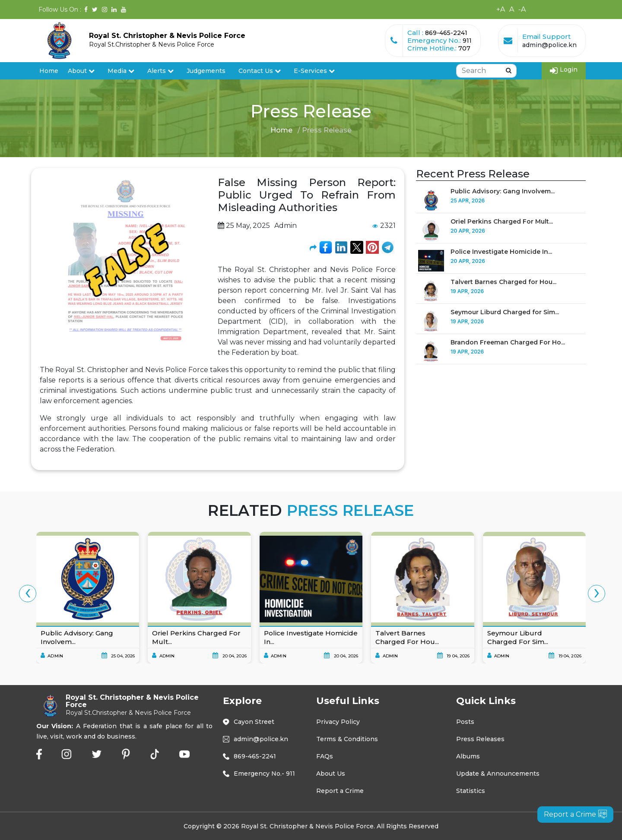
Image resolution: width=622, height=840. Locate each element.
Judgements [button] (206, 71)
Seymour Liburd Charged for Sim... (505, 312)
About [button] (81, 71)
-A (522, 9)
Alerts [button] (160, 71)
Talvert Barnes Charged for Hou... (503, 282)
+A (501, 9)
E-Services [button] (314, 71)
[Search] (486, 71)
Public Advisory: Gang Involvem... (503, 191)
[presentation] (28, 594)
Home (49, 71)
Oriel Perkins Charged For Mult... (502, 221)
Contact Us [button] (260, 71)
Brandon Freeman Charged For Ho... (508, 342)
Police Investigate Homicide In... (501, 252)
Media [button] (121, 71)
